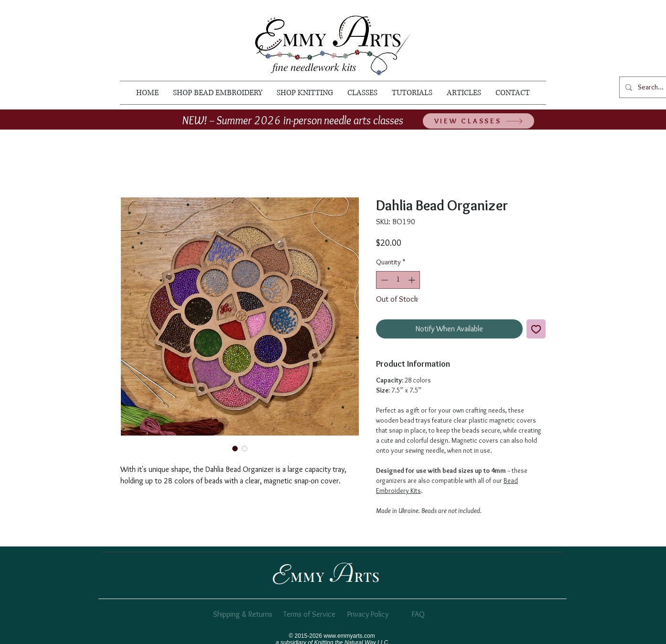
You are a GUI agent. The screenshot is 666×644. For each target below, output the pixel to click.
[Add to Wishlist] (536, 329)
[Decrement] (383, 280)
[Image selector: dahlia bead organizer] (235, 448)
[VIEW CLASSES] (478, 121)
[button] (218, 93)
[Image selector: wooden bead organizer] (245, 448)
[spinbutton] (398, 280)
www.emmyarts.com (349, 636)
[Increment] (413, 280)
